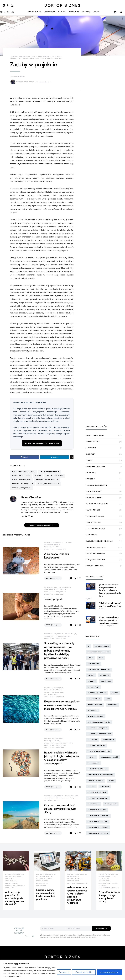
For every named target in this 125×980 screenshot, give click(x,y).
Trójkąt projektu (54, 599)
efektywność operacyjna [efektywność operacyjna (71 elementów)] (99, 670)
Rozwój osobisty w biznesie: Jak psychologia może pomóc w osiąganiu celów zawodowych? (62, 758)
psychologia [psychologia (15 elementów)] (93, 763)
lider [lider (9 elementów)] (108, 699)
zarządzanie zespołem (54, 594)
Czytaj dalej (52, 578)
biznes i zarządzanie (54, 542)
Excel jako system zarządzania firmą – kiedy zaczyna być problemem (47, 894)
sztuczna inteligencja (96, 529)
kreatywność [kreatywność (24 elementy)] (94, 699)
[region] (62, 970)
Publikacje (86, 12)
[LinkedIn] (8, 5)
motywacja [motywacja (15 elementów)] (93, 710)
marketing (49, 636)
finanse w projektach (49, 472)
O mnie (96, 12)
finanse (14, 56)
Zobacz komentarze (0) (40, 525)
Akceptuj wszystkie (109, 972)
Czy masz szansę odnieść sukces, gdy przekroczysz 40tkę (60, 809)
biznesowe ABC (51, 587)
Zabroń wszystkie (84, 972)
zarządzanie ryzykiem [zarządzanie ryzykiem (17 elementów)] (98, 821)
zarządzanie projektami (51, 58)
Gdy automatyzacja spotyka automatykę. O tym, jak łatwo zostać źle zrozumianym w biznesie (77, 895)
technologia (91, 535)
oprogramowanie (52, 545)
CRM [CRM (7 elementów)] (101, 658)
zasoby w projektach (21, 488)
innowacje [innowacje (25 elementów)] (104, 675)
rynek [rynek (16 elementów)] (111, 781)
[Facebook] (4, 5)
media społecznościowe (96, 485)
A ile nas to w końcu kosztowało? (57, 556)
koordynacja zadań (21, 476)
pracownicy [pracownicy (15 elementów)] (109, 740)
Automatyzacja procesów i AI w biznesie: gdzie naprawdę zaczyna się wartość (15, 898)
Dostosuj (63, 972)
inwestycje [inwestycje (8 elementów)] (106, 681)
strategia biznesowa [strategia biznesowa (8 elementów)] (97, 792)
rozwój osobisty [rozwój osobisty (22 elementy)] (95, 781)
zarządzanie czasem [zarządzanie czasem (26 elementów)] (97, 810)
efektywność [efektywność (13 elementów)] (94, 664)
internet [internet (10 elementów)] (91, 681)
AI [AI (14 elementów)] (89, 646)
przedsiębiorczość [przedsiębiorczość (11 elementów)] (110, 757)
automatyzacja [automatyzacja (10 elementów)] (102, 646)
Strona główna (35, 12)
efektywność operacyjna (23, 472)
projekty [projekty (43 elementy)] (91, 757)
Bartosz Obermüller (22, 82)
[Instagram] (12, 5)
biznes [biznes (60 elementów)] (91, 658)
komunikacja (65, 587)
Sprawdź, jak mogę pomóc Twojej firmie (42, 443)
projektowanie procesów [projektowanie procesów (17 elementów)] (99, 751)
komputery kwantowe (95, 467)
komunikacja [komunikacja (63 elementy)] (93, 687)
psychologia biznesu (54, 692)
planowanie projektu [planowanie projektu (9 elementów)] (97, 728)
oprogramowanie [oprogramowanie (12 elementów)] (96, 716)
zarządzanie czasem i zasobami (24, 58)
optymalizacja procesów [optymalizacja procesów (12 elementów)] (99, 722)
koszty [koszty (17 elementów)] (115, 693)
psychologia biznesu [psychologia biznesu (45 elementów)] (97, 769)
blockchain (91, 448)
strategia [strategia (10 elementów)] (105, 786)
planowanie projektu (21, 480)
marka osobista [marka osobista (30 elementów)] (95, 705)
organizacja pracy (28, 56)
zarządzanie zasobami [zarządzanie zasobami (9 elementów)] (98, 827)
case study (49, 798)
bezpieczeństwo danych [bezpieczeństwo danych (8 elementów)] (99, 652)
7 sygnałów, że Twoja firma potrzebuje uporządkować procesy (109, 897)
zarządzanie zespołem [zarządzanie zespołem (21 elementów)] (98, 833)
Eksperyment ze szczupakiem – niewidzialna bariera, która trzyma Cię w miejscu (62, 705)
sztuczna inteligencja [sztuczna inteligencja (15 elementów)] (98, 798)
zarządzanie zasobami (49, 484)
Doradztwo (50, 12)
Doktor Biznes (62, 5)
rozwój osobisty (52, 694)
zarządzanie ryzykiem (54, 697)
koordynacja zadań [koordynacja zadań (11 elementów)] (97, 693)
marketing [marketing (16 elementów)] (112, 705)
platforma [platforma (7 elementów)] (92, 740)
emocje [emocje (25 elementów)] (91, 675)
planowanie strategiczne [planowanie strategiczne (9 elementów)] (99, 734)
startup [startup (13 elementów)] (91, 786)
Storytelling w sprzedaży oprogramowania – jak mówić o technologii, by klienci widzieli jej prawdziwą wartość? (59, 651)
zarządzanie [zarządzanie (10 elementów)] (111, 804)
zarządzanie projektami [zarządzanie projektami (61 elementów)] (98, 816)
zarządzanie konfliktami (47, 480)
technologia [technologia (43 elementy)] (94, 804)
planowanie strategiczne (50, 56)
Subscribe (100, 928)
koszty (38, 476)
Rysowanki (74, 12)
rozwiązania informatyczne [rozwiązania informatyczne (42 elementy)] (100, 775)
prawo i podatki (93, 510)
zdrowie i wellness (94, 566)
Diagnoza (62, 12)
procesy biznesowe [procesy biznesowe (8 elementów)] (96, 746)
